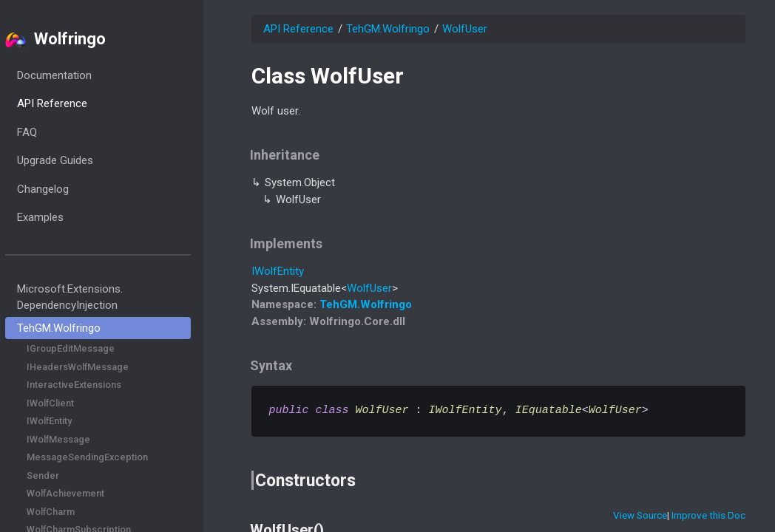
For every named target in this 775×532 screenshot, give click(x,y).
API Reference (71, 103)
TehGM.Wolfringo (77, 328)
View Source (640, 515)
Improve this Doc (708, 515)
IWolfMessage (78, 439)
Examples (59, 217)
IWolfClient (70, 403)
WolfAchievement (85, 493)
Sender (62, 475)
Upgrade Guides (74, 160)
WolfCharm (70, 512)
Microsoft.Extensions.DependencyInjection (88, 297)
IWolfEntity (68, 421)
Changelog (61, 189)
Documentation (73, 75)
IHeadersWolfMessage (97, 367)
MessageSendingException (106, 457)
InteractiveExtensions (93, 385)
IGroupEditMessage (90, 348)
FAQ (45, 132)
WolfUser (465, 29)
